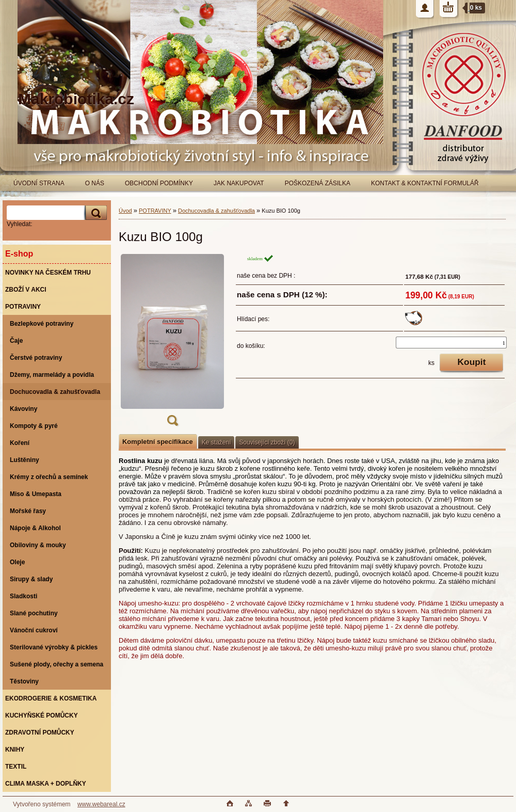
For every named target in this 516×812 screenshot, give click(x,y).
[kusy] (451, 343)
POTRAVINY (155, 211)
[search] (94, 213)
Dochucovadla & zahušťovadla (216, 211)
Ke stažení (216, 442)
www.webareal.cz (101, 804)
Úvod (125, 211)
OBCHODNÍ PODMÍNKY (159, 183)
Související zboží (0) (267, 442)
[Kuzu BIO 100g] (172, 343)
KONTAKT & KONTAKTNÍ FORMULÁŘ (425, 183)
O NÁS (95, 183)
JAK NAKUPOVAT (239, 183)
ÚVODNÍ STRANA (39, 183)
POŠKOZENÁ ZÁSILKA (318, 183)
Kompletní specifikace (158, 442)
